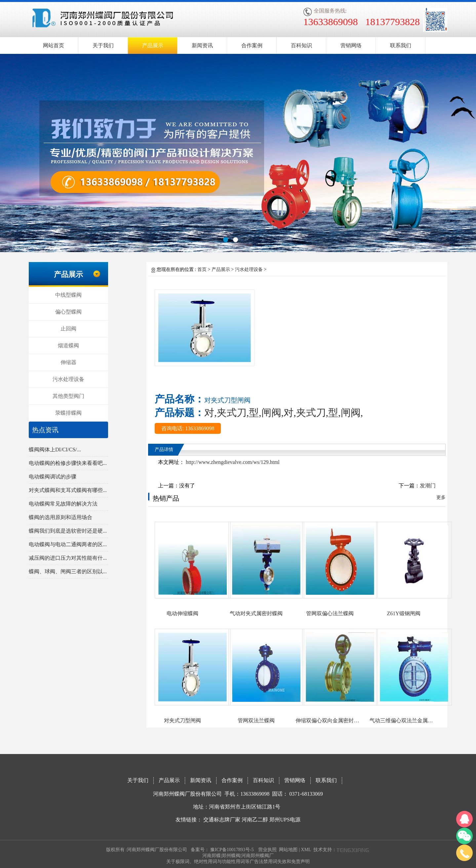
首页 (202, 269)
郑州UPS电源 (285, 820)
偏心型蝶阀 (68, 312)
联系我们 (401, 45)
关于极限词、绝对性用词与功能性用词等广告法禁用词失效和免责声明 (238, 862)
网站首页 (54, 45)
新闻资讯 (202, 45)
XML (306, 850)
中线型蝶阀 (68, 295)
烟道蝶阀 (68, 345)
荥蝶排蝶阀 (68, 413)
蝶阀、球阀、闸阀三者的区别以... (68, 571)
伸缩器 (68, 362)
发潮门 (428, 486)
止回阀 (68, 329)
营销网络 (351, 45)
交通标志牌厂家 (222, 820)
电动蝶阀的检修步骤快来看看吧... (68, 463)
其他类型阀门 (68, 396)
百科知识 (301, 45)
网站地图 (288, 850)
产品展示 (153, 45)
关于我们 (103, 45)
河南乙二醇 (255, 820)
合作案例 (252, 45)
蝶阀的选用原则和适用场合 (60, 517)
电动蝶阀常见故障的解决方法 (63, 504)
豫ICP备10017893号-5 (232, 850)
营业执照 (267, 850)
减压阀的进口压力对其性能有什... (68, 558)
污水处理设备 (68, 379)
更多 (441, 497)
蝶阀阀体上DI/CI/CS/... (55, 450)
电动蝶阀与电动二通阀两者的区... (68, 544)
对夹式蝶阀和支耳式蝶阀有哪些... (68, 490)
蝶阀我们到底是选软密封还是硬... (68, 531)
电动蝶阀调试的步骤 (53, 477)
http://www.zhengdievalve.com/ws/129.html (232, 462)
